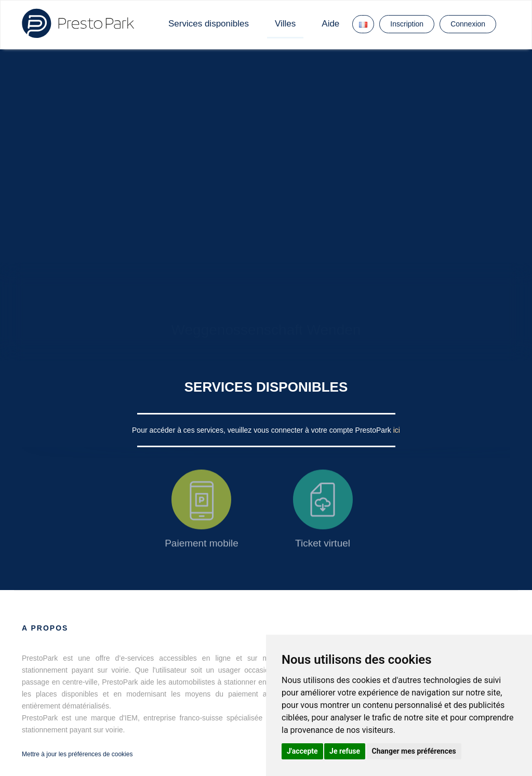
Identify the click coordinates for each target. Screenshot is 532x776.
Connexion (468, 24)
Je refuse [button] (345, 751)
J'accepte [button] (302, 751)
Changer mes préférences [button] (414, 751)
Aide (330, 24)
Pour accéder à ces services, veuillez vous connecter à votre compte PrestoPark (263, 430)
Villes (285, 24)
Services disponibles (209, 24)
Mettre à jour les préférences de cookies (77, 754)
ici (397, 430)
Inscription (407, 24)
